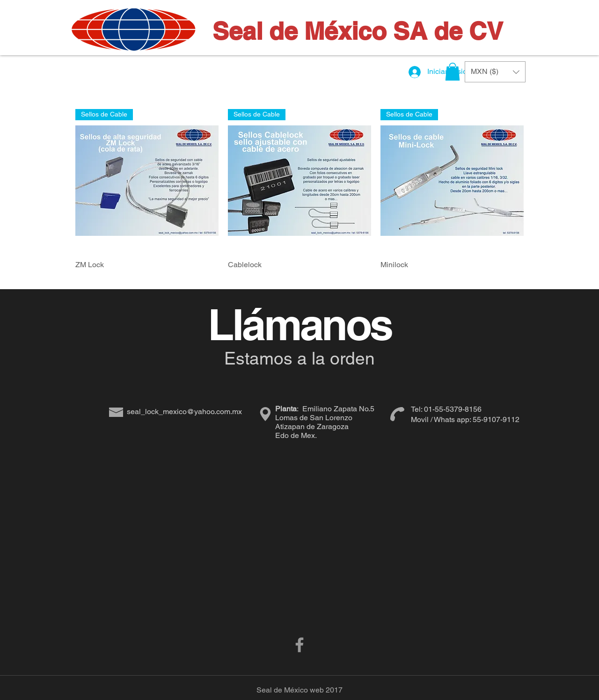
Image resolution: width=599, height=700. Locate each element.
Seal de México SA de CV (358, 31)
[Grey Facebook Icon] (299, 645)
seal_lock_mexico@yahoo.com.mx (184, 412)
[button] (453, 72)
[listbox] (495, 72)
